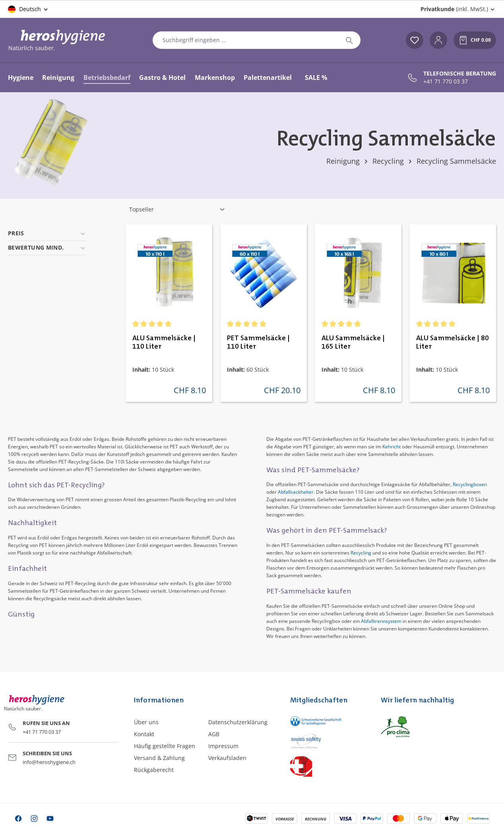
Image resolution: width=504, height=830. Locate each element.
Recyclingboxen (470, 484)
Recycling (361, 553)
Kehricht (392, 447)
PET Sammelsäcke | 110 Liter (258, 342)
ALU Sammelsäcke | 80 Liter (453, 342)
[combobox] (246, 40)
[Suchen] (349, 40)
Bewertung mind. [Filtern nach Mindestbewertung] (47, 247)
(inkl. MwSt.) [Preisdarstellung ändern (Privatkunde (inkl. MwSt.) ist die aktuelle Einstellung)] (454, 9)
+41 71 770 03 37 (446, 81)
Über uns (146, 722)
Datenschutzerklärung (238, 722)
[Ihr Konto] (438, 40)
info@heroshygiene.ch (49, 762)
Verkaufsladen (227, 758)
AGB (214, 734)
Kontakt (144, 734)
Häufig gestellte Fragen (165, 746)
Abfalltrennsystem (381, 621)
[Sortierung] (177, 209)
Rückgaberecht (154, 770)
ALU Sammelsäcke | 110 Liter (164, 342)
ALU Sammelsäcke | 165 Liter (353, 342)
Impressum (223, 746)
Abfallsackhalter (296, 492)
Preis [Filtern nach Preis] (47, 233)
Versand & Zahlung (159, 758)
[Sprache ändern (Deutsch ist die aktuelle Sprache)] (28, 9)
